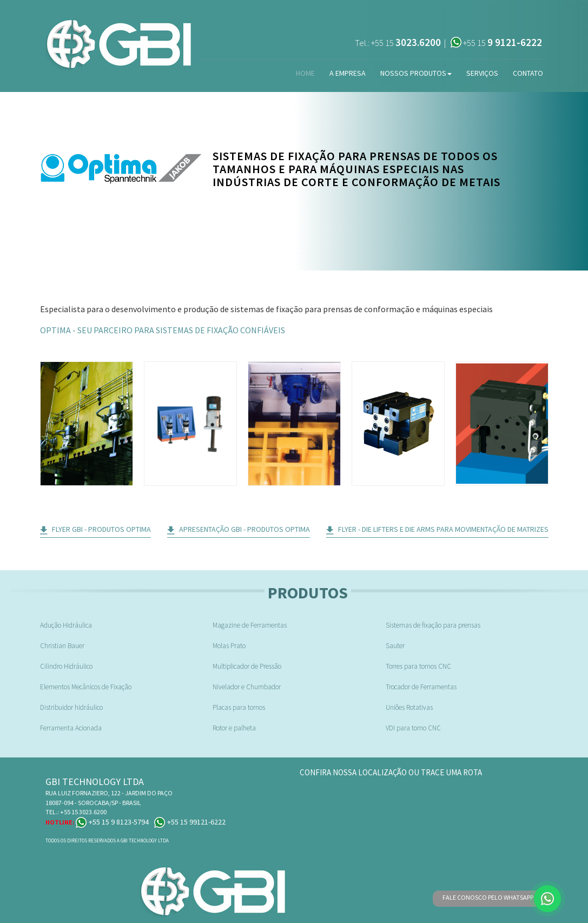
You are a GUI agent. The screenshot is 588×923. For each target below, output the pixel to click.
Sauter (395, 646)
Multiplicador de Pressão (247, 666)
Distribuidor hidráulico (71, 707)
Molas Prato (229, 646)
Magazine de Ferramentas (250, 625)
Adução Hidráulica (66, 625)
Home (305, 73)
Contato (528, 73)
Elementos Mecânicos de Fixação (86, 687)
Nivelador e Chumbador (247, 687)
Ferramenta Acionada (71, 728)
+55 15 (406, 43)
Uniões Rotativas (409, 707)
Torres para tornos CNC (418, 666)
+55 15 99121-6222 (190, 822)
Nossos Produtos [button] (416, 73)
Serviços (482, 73)
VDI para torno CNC (413, 728)
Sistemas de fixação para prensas (433, 625)
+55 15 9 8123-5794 (112, 822)
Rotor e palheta (234, 728)
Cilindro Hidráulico (66, 666)
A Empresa (348, 73)
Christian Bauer (62, 646)
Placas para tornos (239, 707)
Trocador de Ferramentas (421, 687)
